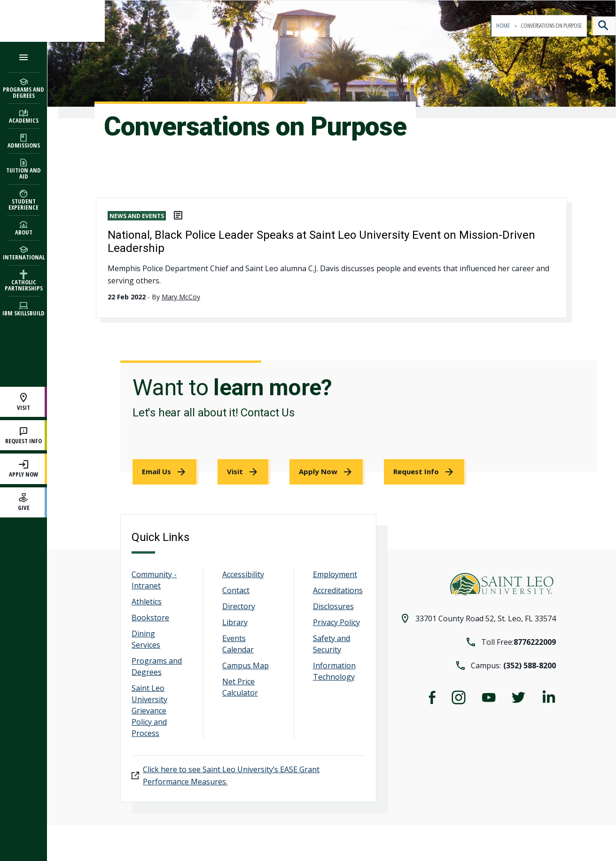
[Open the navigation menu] (23, 57)
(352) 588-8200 (530, 665)
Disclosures (333, 606)
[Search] (604, 26)
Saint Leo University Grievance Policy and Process (149, 711)
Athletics (147, 602)
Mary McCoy (181, 297)
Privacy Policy (336, 622)
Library (235, 622)
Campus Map (246, 665)
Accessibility (243, 574)
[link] (166, 472)
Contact (236, 590)
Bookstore (150, 618)
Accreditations (338, 590)
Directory (239, 606)
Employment (335, 574)
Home (503, 26)
